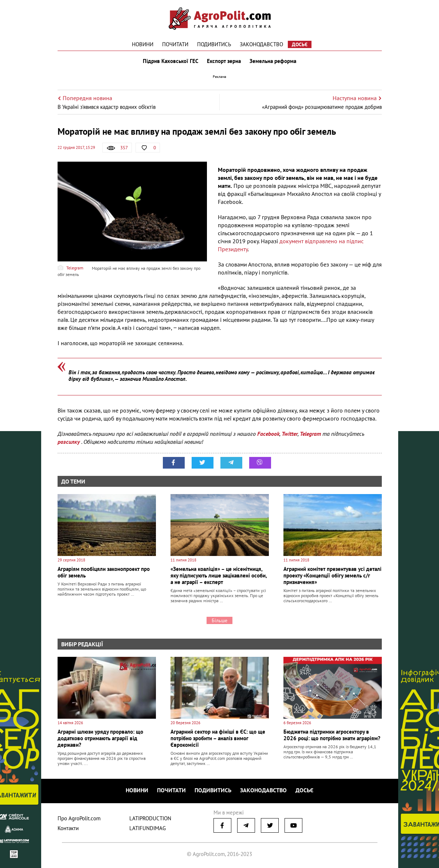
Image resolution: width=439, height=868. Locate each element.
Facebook (268, 434)
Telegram (310, 434)
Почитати (175, 44)
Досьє (300, 44)
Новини (143, 44)
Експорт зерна (224, 61)
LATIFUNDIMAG (148, 828)
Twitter (290, 434)
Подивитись (214, 44)
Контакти (68, 828)
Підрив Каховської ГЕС (170, 61)
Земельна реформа (273, 61)
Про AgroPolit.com (79, 818)
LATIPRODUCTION (150, 818)
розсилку (69, 442)
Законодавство (261, 44)
